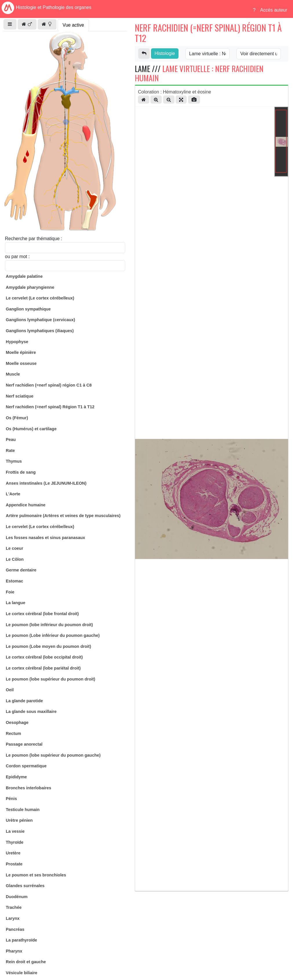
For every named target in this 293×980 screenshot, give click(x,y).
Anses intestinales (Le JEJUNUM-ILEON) (46, 483)
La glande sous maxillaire (31, 711)
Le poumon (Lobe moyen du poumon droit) (48, 646)
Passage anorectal (24, 744)
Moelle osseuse (21, 363)
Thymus (14, 461)
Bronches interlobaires (29, 788)
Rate (10, 451)
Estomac (14, 581)
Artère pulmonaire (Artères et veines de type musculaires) (63, 516)
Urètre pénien (19, 820)
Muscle (13, 374)
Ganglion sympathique (28, 309)
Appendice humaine (26, 505)
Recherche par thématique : (33, 239)
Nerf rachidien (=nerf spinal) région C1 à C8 (49, 385)
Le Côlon (15, 559)
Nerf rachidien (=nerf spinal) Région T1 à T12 (50, 407)
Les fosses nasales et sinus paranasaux (46, 538)
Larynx (13, 918)
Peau (11, 440)
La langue (16, 603)
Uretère (13, 853)
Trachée (14, 907)
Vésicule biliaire (22, 973)
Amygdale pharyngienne (30, 287)
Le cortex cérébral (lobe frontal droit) (42, 614)
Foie (10, 592)
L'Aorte (13, 494)
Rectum (13, 733)
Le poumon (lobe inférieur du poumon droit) (49, 625)
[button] (10, 24)
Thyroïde (15, 842)
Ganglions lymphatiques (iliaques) (40, 331)
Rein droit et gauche (26, 962)
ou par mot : (17, 257)
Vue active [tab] (73, 25)
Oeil (10, 690)
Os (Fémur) (17, 418)
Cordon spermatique (26, 766)
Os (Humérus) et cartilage (31, 429)
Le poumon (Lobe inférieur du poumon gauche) (53, 635)
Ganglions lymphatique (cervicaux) (40, 320)
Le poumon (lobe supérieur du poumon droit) (51, 679)
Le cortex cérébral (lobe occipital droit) (44, 657)
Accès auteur (274, 10)
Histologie (165, 53)
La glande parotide (24, 701)
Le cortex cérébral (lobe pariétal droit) (43, 668)
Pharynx (14, 951)
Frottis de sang (21, 472)
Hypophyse (17, 342)
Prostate (14, 864)
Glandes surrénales (25, 886)
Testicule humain (23, 810)
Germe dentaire (21, 570)
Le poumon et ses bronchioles (36, 875)
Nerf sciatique (20, 396)
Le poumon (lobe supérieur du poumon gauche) (53, 755)
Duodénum (17, 897)
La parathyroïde (21, 940)
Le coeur (14, 548)
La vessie (15, 831)
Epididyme (16, 777)
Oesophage (17, 722)
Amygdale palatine (24, 276)
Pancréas (15, 929)
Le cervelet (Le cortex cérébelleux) (40, 298)
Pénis (11, 799)
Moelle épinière (21, 352)
